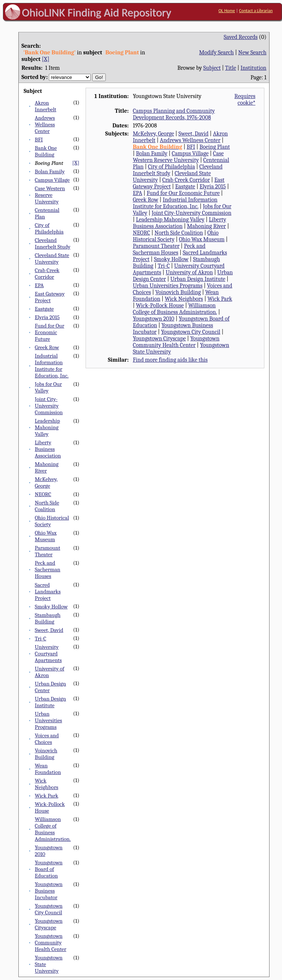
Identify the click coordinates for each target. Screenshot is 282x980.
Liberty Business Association (48, 449)
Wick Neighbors (47, 784)
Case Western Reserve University (50, 195)
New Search (252, 53)
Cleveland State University (52, 258)
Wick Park (47, 796)
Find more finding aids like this (170, 360)
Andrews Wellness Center (45, 124)
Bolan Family (50, 171)
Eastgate (44, 309)
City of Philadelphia (49, 228)
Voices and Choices (47, 739)
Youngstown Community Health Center (51, 943)
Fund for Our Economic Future (50, 332)
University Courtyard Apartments (48, 654)
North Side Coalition (47, 506)
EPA (39, 285)
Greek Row (47, 347)
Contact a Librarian (256, 11)
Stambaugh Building (48, 618)
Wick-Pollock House (160, 305)
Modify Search (216, 53)
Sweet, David (49, 630)
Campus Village (52, 180)
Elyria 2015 (47, 317)
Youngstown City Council (49, 909)
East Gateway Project (50, 297)
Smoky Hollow (51, 607)
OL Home (227, 11)
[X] (46, 59)
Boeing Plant (215, 147)
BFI (39, 140)
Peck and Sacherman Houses (48, 569)
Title (231, 68)
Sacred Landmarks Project (48, 592)
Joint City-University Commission (49, 406)
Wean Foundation (48, 769)
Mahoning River (47, 467)
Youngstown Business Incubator (49, 891)
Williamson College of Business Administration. (53, 829)
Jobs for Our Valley (48, 387)
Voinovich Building (46, 754)
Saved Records (241, 37)
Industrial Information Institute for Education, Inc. (52, 366)
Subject (212, 68)
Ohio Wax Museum (46, 536)
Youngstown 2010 (154, 319)
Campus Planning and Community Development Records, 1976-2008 (174, 114)
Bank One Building (46, 151)
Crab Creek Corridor (47, 274)
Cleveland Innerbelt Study (53, 243)
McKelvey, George (46, 482)
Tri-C (41, 639)
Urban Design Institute (50, 702)
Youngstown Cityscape (49, 924)
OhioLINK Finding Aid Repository (97, 12)
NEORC (43, 494)
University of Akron (189, 272)
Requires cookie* (245, 100)
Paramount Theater (48, 551)
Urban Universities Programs (48, 720)
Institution (254, 68)
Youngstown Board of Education (49, 869)
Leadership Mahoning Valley (48, 427)
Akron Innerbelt (46, 106)
